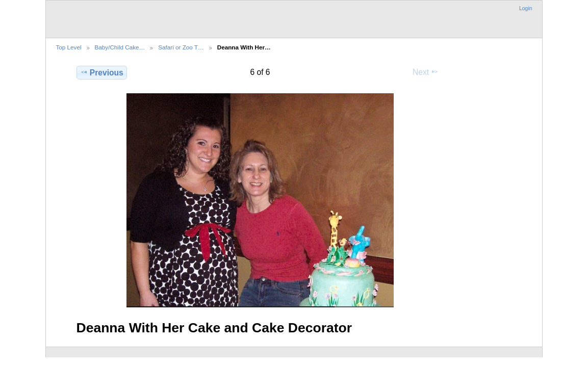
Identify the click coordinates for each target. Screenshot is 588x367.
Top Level (69, 47)
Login (526, 8)
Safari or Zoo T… (181, 47)
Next (426, 72)
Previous (102, 72)
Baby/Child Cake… (120, 47)
